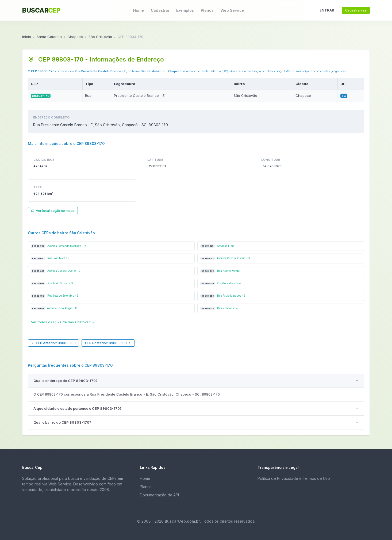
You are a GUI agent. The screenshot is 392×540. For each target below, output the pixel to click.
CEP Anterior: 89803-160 (53, 343)
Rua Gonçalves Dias (221, 283)
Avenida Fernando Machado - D (58, 246)
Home (139, 10)
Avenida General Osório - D (225, 258)
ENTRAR (327, 10)
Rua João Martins (50, 258)
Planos (207, 10)
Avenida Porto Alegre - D (54, 309)
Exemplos (185, 10)
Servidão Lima (217, 246)
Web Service (232, 10)
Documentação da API (159, 495)
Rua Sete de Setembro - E (55, 296)
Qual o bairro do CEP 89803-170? (62, 422)
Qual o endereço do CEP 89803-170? (66, 381)
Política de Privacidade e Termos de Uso (294, 478)
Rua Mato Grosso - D (52, 283)
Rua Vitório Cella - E (221, 309)
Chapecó (75, 37)
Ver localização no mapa (53, 211)
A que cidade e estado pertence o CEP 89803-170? (78, 408)
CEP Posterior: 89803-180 (108, 343)
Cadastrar (160, 10)
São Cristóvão (100, 37)
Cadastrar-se (356, 10)
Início (27, 37)
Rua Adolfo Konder (220, 271)
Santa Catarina (49, 37)
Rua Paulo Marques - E (223, 296)
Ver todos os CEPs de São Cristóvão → (63, 322)
